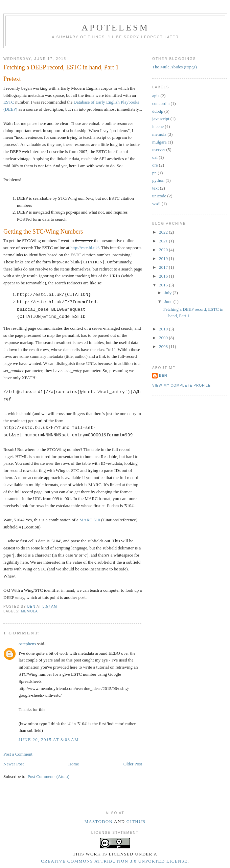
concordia (161, 103)
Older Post (133, 764)
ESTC (9, 102)
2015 (164, 285)
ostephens (27, 644)
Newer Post (14, 764)
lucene (158, 126)
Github (136, 821)
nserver (159, 149)
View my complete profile (181, 385)
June (169, 301)
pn (154, 173)
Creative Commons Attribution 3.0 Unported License (114, 861)
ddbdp (158, 111)
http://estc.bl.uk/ (85, 248)
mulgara (159, 142)
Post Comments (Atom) (49, 776)
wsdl (156, 204)
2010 (164, 329)
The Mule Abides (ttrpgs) (175, 67)
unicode (159, 196)
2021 (164, 241)
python (158, 180)
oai (155, 157)
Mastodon (98, 821)
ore (155, 165)
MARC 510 (90, 520)
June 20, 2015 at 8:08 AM (49, 740)
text (156, 188)
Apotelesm (115, 28)
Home (74, 764)
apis (156, 96)
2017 (164, 267)
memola (29, 611)
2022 (164, 232)
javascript (161, 119)
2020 (164, 250)
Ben (163, 376)
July (169, 293)
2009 (164, 338)
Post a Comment (18, 754)
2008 (164, 346)
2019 (164, 258)
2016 (164, 276)
